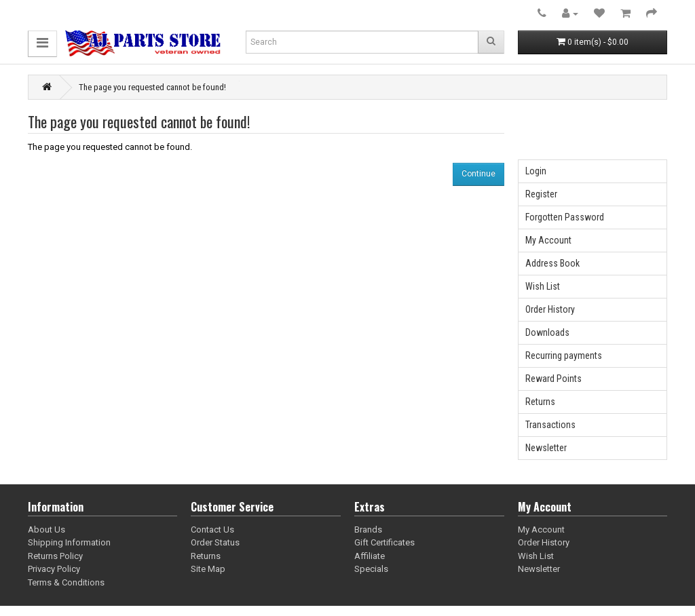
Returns (540, 402)
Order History (550, 309)
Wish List (543, 286)
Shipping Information (69, 542)
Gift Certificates (384, 542)
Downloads (547, 332)
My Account (548, 240)
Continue (478, 174)
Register (541, 194)
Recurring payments (564, 355)
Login (536, 171)
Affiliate (370, 556)
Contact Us (212, 530)
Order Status (215, 542)
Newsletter (546, 448)
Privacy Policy (54, 569)
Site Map (208, 569)
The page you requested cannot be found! (152, 87)
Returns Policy (55, 556)
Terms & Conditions (66, 582)
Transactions (550, 425)
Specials (371, 569)
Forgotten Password (565, 217)
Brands (368, 530)
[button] (42, 44)
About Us (46, 530)
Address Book (552, 263)
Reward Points (553, 379)
